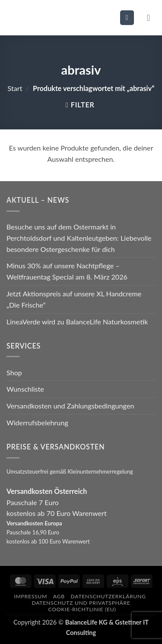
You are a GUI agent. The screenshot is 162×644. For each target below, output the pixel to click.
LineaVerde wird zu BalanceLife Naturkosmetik (77, 322)
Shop (14, 372)
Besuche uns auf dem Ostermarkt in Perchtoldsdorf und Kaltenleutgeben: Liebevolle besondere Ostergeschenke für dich (79, 238)
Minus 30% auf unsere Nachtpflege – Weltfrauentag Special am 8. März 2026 (67, 271)
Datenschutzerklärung (108, 596)
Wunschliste (25, 389)
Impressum (30, 596)
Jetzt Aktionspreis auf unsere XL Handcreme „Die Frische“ (74, 299)
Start (15, 88)
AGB (59, 596)
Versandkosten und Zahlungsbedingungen (70, 406)
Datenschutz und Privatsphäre (81, 603)
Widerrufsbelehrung (37, 423)
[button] (127, 17)
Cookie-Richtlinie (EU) (82, 609)
